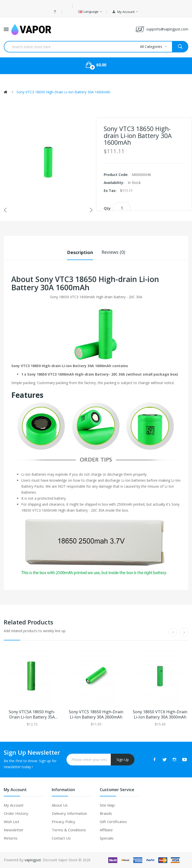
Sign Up (123, 759)
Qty (107, 208)
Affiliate (106, 830)
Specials (107, 838)
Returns (11, 838)
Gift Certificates (113, 822)
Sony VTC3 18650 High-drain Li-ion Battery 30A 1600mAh (63, 92)
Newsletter (14, 830)
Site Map (107, 805)
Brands (106, 813)
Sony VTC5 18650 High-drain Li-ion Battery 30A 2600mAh (96, 715)
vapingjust (33, 860)
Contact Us (61, 838)
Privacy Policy (63, 822)
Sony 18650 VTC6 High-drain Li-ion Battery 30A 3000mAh (160, 715)
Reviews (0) (113, 252)
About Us (60, 805)
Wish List (11, 822)
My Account (14, 805)
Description (80, 252)
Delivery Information (69, 813)
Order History (16, 813)
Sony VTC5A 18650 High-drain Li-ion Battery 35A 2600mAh (32, 715)
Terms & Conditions (69, 830)
